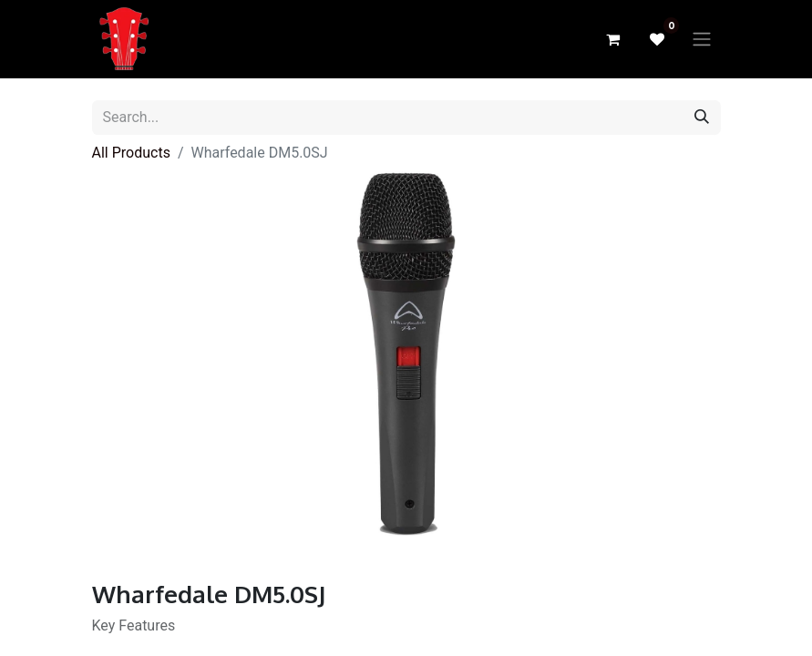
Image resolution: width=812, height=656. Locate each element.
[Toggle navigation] (702, 40)
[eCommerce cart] (613, 39)
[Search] (702, 118)
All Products (131, 153)
